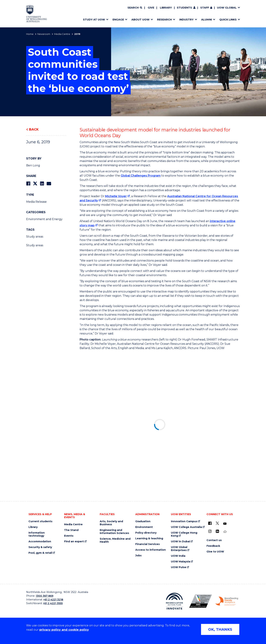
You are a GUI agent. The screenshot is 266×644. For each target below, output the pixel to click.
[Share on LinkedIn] (42, 184)
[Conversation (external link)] (225, 532)
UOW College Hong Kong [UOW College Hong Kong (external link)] (184, 534)
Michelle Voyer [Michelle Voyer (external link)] (116, 196)
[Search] (135, 8)
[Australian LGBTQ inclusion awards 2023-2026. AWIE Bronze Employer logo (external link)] (201, 601)
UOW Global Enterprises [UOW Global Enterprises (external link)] (179, 549)
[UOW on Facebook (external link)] (210, 523)
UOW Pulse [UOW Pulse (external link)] (179, 567)
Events (69, 536)
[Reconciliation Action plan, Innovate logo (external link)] (174, 601)
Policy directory (146, 533)
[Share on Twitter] (35, 184)
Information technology (37, 534)
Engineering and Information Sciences (114, 532)
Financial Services (148, 544)
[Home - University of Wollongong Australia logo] (37, 14)
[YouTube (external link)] (225, 524)
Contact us (214, 540)
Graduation (143, 521)
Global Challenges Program (141, 176)
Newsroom (44, 34)
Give (151, 8)
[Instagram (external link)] (210, 531)
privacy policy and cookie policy (64, 630)
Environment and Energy (44, 219)
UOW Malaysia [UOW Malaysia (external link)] (181, 562)
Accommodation (40, 541)
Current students (40, 521)
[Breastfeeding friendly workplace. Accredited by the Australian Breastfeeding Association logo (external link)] (227, 601)
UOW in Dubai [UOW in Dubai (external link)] (180, 541)
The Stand (71, 530)
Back (34, 129)
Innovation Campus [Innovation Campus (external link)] (184, 521)
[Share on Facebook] (28, 184)
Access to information (151, 550)
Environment (144, 527)
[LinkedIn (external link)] (217, 531)
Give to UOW (215, 552)
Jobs (138, 556)
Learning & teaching (149, 538)
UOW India (178, 556)
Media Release (36, 202)
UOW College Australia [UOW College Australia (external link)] (186, 527)
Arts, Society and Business (111, 523)
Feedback (213, 546)
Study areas (35, 237)
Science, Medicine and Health (115, 540)
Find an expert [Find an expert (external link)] (74, 541)
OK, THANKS (220, 629)
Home (30, 34)
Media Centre (62, 34)
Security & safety (40, 547)
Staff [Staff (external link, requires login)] (205, 8)
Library (166, 8)
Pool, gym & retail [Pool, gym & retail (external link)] (40, 553)
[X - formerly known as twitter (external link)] (217, 523)
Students (184, 8)
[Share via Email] (49, 184)
